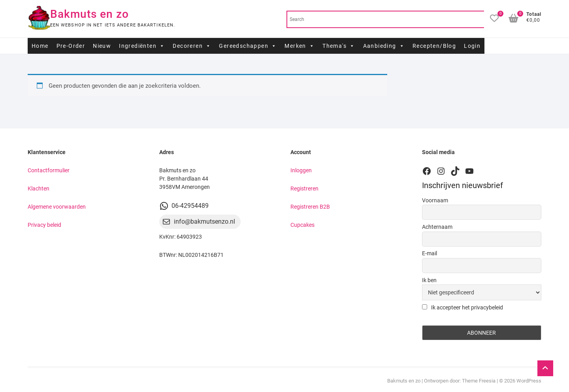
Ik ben (429, 280)
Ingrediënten (142, 46)
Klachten (39, 188)
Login (472, 46)
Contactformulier (49, 170)
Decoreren (192, 46)
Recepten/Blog (434, 46)
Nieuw (102, 46)
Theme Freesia (479, 381)
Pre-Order (71, 46)
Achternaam (437, 227)
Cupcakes (302, 225)
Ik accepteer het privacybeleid (463, 307)
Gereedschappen (248, 46)
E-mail (430, 253)
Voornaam (435, 200)
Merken (300, 46)
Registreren (304, 188)
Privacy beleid (44, 225)
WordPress (529, 381)
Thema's (339, 46)
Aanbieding (384, 46)
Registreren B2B (310, 207)
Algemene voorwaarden (57, 207)
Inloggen (301, 170)
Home (40, 46)
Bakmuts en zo (89, 14)
